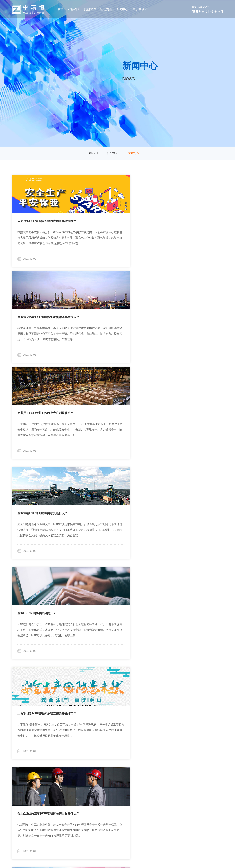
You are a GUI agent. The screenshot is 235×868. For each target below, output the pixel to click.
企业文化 (163, 779)
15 (173, 730)
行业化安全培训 (47, 806)
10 (124, 730)
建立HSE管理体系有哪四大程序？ (185, 580)
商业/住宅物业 (83, 779)
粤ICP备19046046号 (157, 860)
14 (163, 730)
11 (134, 730)
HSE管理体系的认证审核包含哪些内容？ (189, 397)
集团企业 (79, 771)
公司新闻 (92, 154)
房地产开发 (81, 787)
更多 (77, 804)
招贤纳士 (163, 795)
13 (153, 730)
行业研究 (107, 771)
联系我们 (163, 804)
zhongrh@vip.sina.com (207, 780)
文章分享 (134, 154)
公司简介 (163, 771)
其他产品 (42, 815)
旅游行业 (79, 795)
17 (186, 730)
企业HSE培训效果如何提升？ (109, 305)
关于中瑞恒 (163, 761)
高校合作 (107, 779)
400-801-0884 (210, 769)
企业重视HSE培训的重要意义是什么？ (43, 305)
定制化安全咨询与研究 (51, 771)
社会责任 (106, 761)
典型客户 (78, 761)
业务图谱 (41, 761)
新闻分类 (134, 761)
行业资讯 (113, 154)
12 (144, 730)
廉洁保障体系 (166, 787)
